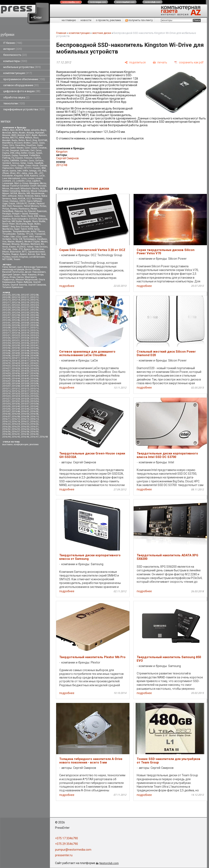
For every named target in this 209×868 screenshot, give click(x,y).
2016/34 (25, 429)
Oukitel (32, 204)
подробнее (67, 286)
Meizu (43, 183)
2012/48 (34, 320)
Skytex (37, 224)
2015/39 (6, 406)
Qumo (17, 216)
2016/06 (34, 414)
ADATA (19, 130)
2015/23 (6, 396)
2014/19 (6, 363)
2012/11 (25, 297)
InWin (25, 171)
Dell (33, 150)
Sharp (35, 221)
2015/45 (25, 409)
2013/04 (34, 323)
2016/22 (34, 422)
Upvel (25, 237)
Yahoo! (30, 247)
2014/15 (16, 361)
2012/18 (16, 303)
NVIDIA (22, 199)
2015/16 (16, 391)
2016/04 (16, 414)
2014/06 (6, 356)
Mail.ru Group (21, 183)
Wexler (44, 242)
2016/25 (25, 424)
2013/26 (6, 338)
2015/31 (6, 401)
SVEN (30, 229)
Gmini (13, 166)
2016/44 (6, 437)
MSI (28, 193)
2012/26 (16, 307)
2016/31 (34, 427)
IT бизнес (13, 43)
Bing (35, 140)
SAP (13, 221)
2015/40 (16, 406)
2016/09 (25, 417)
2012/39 (25, 315)
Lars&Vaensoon (37, 257)
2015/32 (16, 401)
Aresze (31, 254)
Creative (42, 148)
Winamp (15, 244)
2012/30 (16, 310)
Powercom (42, 211)
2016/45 (16, 437)
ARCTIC (14, 138)
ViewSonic (42, 239)
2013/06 (16, 325)
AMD (14, 135)
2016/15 (6, 422)
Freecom (28, 158)
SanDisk (6, 221)
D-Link (6, 150)
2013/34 (6, 343)
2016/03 (6, 414)
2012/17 (6, 303)
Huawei (37, 168)
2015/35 (6, 404)
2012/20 (34, 303)
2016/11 (6, 419)
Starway (34, 227)
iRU (18, 173)
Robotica (6, 219)
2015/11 (6, 389)
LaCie (42, 176)
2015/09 (25, 386)
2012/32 (34, 310)
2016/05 (25, 414)
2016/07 (6, 417)
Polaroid (32, 211)
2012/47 (25, 320)
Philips (6, 209)
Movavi (6, 193)
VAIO (31, 237)
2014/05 (34, 353)
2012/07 (25, 295)
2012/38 (16, 315)
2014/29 (25, 368)
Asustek (6, 140)
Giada (30, 163)
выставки (7, 444)
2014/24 (16, 366)
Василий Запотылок (13, 272)
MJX (43, 188)
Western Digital (32, 242)
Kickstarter (8, 176)
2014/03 (16, 353)
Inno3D (15, 257)
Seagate (27, 221)
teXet (34, 231)
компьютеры (15, 61)
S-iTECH (33, 219)
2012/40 (34, 315)
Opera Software (34, 201)
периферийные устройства (24, 109)
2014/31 (6, 371)
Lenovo (31, 178)
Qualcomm (8, 216)
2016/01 (25, 411)
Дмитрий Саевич (11, 275)
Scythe (19, 221)
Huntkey (6, 257)
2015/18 (34, 391)
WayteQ (19, 242)
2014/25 (25, 366)
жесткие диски (102, 33)
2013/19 (25, 333)
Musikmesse (38, 193)
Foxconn (19, 158)
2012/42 (16, 318)
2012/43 (25, 318)
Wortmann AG (37, 244)
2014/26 (34, 366)
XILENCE (21, 247)
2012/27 (25, 307)
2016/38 (25, 432)
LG (13, 181)
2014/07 (16, 356)
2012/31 (25, 310)
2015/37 (25, 404)
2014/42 (34, 376)
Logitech (36, 181)
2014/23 (6, 366)
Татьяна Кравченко (13, 287)
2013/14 (16, 330)
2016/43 (34, 434)
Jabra (24, 173)
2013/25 (34, 335)
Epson (39, 153)
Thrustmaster (9, 234)
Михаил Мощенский (27, 280)
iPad (44, 171)
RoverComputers (20, 219)
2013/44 (25, 348)
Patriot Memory (31, 206)
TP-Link (30, 234)
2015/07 (6, 386)
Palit (9, 206)
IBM (43, 168)
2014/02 (6, 353)
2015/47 (6, 411)
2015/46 (34, 409)
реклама (34, 444)
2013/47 (16, 351)
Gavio (31, 161)
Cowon (34, 148)
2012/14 (16, 300)
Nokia (37, 196)
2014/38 (34, 373)
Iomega (33, 171)
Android (21, 135)
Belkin (22, 140)
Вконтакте (15, 252)
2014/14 (6, 361)
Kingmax (24, 257)
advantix (35, 130)
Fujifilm (37, 158)
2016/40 (6, 434)
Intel (19, 171)
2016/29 (16, 427)
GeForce (39, 161)
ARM (22, 138)
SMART (6, 227)
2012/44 (34, 318)
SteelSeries (8, 229)
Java (31, 173)
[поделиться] (135, 62)
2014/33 (25, 371)
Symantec (7, 231)
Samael (13, 267)
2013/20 (34, 333)
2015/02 (34, 381)
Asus (36, 138)
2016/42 (25, 434)
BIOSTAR (43, 140)
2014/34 (34, 371)
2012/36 (34, 313)
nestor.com (71, 2)
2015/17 (25, 391)
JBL (36, 173)
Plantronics (24, 209)
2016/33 (16, 429)
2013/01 (6, 323)
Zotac (15, 249)
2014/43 (6, 379)
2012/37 (6, 315)
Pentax (43, 206)
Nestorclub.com (109, 863)
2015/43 (6, 409)
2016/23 (6, 424)
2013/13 (6, 330)
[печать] (160, 62)
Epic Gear (41, 254)
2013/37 (34, 343)
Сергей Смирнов (37, 285)
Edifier (24, 153)
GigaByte (39, 163)
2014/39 (6, 376)
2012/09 (6, 297)
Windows (25, 244)
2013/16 (34, 330)
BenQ (29, 140)
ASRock (29, 138)
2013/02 (16, 323)
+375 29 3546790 (66, 844)
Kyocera (34, 176)
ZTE (21, 249)
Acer (12, 130)
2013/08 (34, 325)
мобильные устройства (22, 67)
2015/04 (16, 383)
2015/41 (25, 406)
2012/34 (16, 313)
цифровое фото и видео (22, 91)
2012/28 (34, 307)
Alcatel (22, 133)
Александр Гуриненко (35, 267)
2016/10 (34, 417)
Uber (13, 237)
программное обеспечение (24, 79)
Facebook (24, 155)
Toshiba (21, 234)
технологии (14, 103)
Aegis (43, 130)
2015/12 (16, 389)
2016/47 (34, 437)
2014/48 (16, 381)
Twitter (6, 237)
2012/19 (25, 303)
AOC (28, 135)
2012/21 (6, 305)
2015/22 (34, 394)
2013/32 (25, 341)
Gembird (7, 163)
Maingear (34, 183)
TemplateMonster (21, 231)
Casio (42, 143)
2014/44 (16, 379)
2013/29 (34, 338)
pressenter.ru (64, 855)
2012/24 (34, 305)
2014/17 (25, 361)
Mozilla (22, 193)
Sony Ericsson (22, 227)
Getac (23, 163)
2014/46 (34, 379)
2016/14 (34, 419)
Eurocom (6, 155)
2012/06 (16, 295)
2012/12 (34, 297)
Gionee (6, 166)
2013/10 (16, 328)
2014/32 (16, 371)
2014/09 (34, 356)
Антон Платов (33, 269)
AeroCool (7, 133)
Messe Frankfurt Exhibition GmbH (19, 186)
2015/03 (6, 383)
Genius (16, 163)
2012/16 (34, 300)
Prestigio (7, 214)
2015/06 (34, 383)
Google (21, 166)
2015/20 (16, 394)
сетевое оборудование (21, 85)
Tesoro (17, 259)
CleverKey (20, 145)
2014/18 (34, 361)
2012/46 (16, 320)
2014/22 (34, 363)
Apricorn (43, 135)
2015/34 (34, 401)
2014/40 (16, 376)
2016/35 (34, 429)
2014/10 (6, 358)
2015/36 (16, 404)
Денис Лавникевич (35, 272)
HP (25, 168)
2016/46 (25, 437)
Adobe (27, 130)
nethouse (12, 196)
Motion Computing (11, 191)
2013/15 (25, 330)
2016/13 (25, 419)
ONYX (22, 201)
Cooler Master (17, 148)
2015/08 (16, 386)
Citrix (11, 145)
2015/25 (25, 396)
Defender (25, 150)
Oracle (12, 204)
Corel (27, 148)
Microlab (42, 186)
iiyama (13, 171)
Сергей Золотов (19, 285)
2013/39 (16, 345)
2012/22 (16, 305)
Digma (6, 153)
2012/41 (6, 318)
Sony (13, 227)
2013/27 (16, 338)
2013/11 (25, 328)
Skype (30, 224)
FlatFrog (6, 158)
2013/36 (25, 343)
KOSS (26, 176)
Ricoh (30, 216)
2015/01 (25, 381)
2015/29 (25, 399)
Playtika (6, 254)
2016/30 (25, 427)
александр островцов (13, 269)
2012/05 (6, 295)
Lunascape (8, 183)
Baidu (14, 140)
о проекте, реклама (108, 20)
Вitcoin (6, 252)
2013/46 (6, 351)
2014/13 (34, 358)
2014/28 (16, 368)
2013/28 (25, 338)
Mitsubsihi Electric (30, 188)
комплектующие (18, 73)
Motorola (25, 191)
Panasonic (18, 206)
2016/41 (16, 434)
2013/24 (25, 335)
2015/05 (25, 383)
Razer (24, 216)
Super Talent (21, 229)
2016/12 (16, 419)
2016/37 (16, 432)
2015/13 (25, 389)
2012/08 (34, 295)
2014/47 (6, 381)
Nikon (21, 196)
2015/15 (6, 391)
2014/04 (25, 353)
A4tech (6, 130)
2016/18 (16, 422)
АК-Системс (38, 249)
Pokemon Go (21, 211)
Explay (15, 155)
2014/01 (34, 351)
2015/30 (34, 399)
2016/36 (6, 432)
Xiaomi (12, 247)
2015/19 (6, 394)
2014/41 (25, 376)
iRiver (13, 173)
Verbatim (7, 239)
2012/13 (6, 300)
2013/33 (34, 341)
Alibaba (30, 133)
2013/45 (34, 348)
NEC (4, 196)
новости (86, 20)
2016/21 (25, 422)
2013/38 (6, 345)
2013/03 (25, 323)
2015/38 (34, 404)
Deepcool (14, 150)
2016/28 (6, 427)
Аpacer (27, 249)
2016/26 (34, 424)
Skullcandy (21, 224)
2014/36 (16, 373)
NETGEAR (7, 259)
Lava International (11, 178)
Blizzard (18, 143)
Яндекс (15, 254)
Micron (6, 188)
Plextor (34, 209)
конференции (21, 444)
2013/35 (16, 343)
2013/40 (25, 345)
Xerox (5, 247)
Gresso (43, 166)
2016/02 (34, 411)
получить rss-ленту (139, 20)
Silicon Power (9, 224)
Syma (37, 229)
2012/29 (6, 310)
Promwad (34, 214)
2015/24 (16, 396)
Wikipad (6, 244)
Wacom (11, 242)
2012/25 (6, 307)
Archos (6, 138)
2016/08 (16, 417)
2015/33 (25, 401)
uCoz (18, 237)
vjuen (20, 267)
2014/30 (34, 368)
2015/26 (34, 396)
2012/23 (25, 305)
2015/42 (34, 406)
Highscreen (8, 168)
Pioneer (14, 209)
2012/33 (6, 313)
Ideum (5, 171)
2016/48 (44, 437)
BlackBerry (8, 143)
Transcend (40, 234)
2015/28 (16, 399)
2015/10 (34, 386)
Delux (39, 150)
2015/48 (16, 411)
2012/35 (25, 313)
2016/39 (34, 432)
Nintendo (29, 196)
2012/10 (16, 297)
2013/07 (25, 325)
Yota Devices (41, 247)
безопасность (15, 55)
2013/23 (16, 335)
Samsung (43, 219)
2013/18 (16, 333)
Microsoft (15, 188)
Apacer (23, 254)
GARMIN (15, 161)
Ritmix (42, 216)
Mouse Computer (39, 191)
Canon (35, 143)
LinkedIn (20, 181)
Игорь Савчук (17, 277)
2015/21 (25, 394)
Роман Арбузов (24, 282)
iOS (39, 171)
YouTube (7, 249)
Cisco (5, 145)
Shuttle (42, 221)
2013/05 (6, 325)
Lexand (39, 178)
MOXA (14, 193)
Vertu (15, 239)
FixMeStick (35, 155)
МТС (24, 252)
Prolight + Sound (20, 214)
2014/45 (25, 379)
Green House (32, 166)
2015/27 (6, 399)
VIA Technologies (27, 239)
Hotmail (19, 168)
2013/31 (16, 341)
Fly (13, 158)
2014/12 (25, 358)
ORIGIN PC (22, 204)
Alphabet (40, 133)
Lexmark (7, 181)
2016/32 (6, 429)
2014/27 (6, 368)
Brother (27, 143)
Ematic (32, 153)
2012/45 (6, 320)
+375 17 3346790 (66, 838)
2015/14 (34, 389)
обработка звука (16, 97)
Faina (5, 267)
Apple (35, 135)
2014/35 (6, 373)
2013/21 (6, 335)
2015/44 (16, 409)
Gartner (24, 161)
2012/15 (25, 300)
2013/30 (6, 341)
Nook (14, 199)
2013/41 (34, 345)
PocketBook (8, 211)
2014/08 (25, 356)
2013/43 (16, 348)
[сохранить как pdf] (189, 62)
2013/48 (25, 351)
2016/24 (16, 424)
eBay (18, 153)
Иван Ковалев (29, 275)
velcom (38, 237)
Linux (28, 181)
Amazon (6, 135)
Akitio (15, 133)
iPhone (6, 173)
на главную (69, 20)
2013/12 (34, 328)
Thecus (41, 231)
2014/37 (25, 373)
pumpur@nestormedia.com (73, 850)
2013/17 (6, 333)
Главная (61, 33)
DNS (12, 153)
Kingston (18, 176)
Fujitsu (6, 161)
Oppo (5, 204)
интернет (13, 49)
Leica (24, 178)
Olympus (14, 201)
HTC (29, 168)
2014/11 (16, 358)
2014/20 (16, 363)
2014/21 (25, 363)
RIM (36, 216)
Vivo (4, 242)
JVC (41, 173)
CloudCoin (31, 145)
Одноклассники (36, 252)
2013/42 (6, 348)
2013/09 (6, 328)
